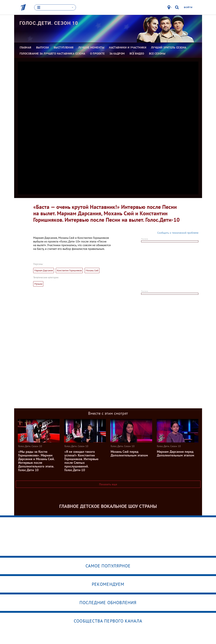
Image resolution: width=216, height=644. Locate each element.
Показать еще (108, 484)
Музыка (38, 284)
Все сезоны (157, 53)
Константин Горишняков (69, 270)
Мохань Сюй (92, 270)
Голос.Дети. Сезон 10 (49, 23)
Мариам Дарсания (44, 270)
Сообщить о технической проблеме (178, 233)
